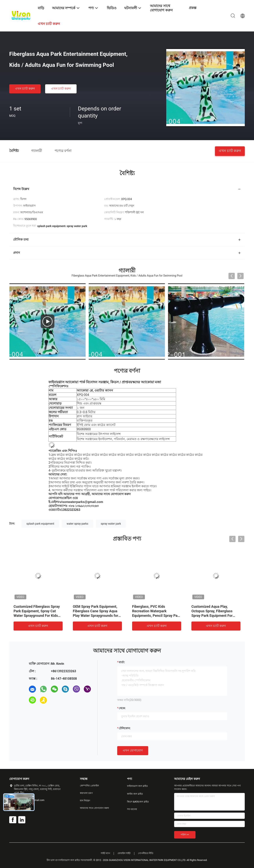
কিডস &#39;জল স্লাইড (138, 802)
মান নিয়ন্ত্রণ (85, 801)
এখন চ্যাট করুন (25, 89)
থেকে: (122, 708)
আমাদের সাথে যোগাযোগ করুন (94, 808)
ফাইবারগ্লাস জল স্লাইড (137, 786)
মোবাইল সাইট (124, 853)
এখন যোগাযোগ (133, 750)
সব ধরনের (132, 809)
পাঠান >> (185, 835)
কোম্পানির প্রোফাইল (89, 786)
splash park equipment (40, 524)
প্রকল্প (193, 8)
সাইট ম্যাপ (105, 853)
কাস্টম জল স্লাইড (135, 794)
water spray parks (78, 524)
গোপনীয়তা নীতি (146, 853)
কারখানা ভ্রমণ (86, 793)
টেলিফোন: (125, 728)
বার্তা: (122, 662)
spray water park (111, 524)
